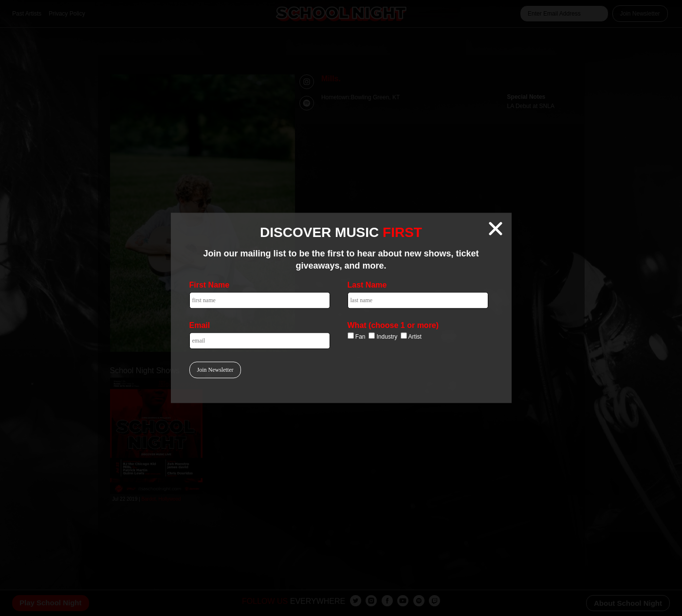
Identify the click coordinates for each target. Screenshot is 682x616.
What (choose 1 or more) (393, 326)
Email (200, 326)
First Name (210, 285)
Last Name (367, 285)
